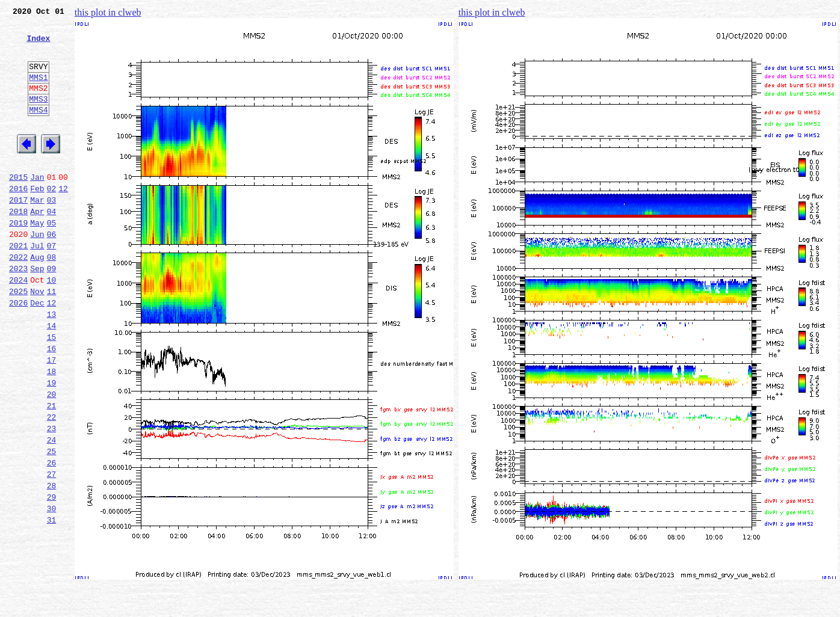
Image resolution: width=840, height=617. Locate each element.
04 (52, 245)
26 (52, 536)
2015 (18, 206)
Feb (37, 219)
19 (52, 444)
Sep (37, 312)
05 (52, 259)
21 (52, 470)
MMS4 (38, 129)
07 (52, 285)
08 (52, 298)
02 (52, 219)
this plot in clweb (108, 12)
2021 (18, 285)
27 (52, 550)
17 (52, 417)
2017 (18, 232)
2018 (18, 245)
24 (52, 510)
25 (52, 523)
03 (52, 232)
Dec (37, 351)
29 (52, 576)
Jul (37, 285)
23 (52, 497)
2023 (18, 312)
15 (52, 391)
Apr (37, 245)
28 (52, 563)
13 (52, 364)
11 (52, 338)
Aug (37, 298)
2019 (18, 259)
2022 (18, 298)
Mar (37, 232)
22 (52, 483)
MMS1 (38, 91)
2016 (18, 219)
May (37, 259)
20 (52, 457)
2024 (18, 325)
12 (63, 219)
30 (52, 589)
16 (52, 404)
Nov (37, 338)
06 (52, 272)
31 (52, 603)
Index (38, 45)
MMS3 (38, 117)
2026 (18, 351)
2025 (18, 338)
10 (52, 325)
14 (52, 378)
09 (52, 312)
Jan (37, 206)
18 (52, 431)
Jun (37, 272)
